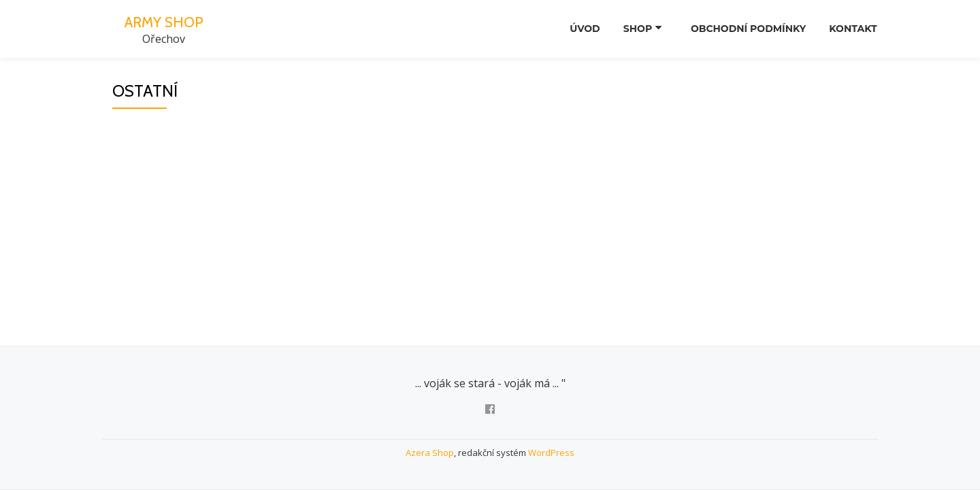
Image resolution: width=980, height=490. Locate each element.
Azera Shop (430, 453)
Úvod (577, 29)
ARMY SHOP (163, 21)
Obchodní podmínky (743, 29)
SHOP (634, 29)
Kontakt (851, 29)
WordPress (551, 453)
